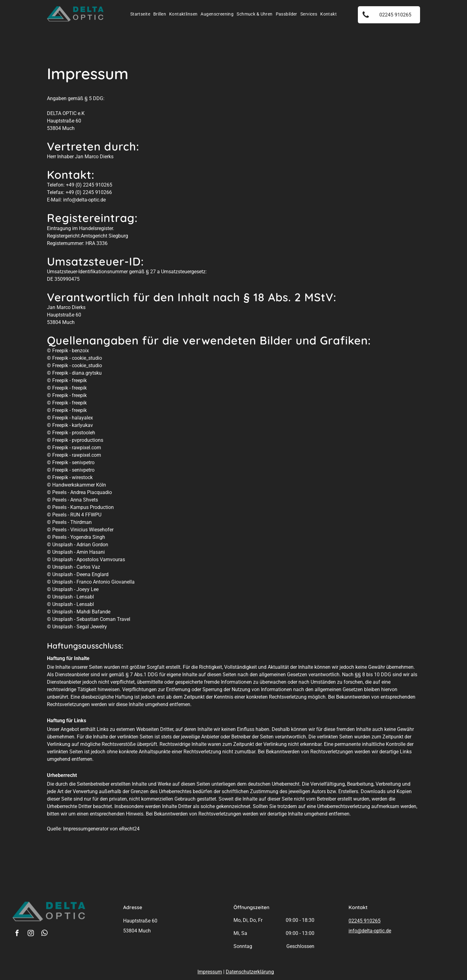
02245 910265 (365, 921)
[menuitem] (140, 14)
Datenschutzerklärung (250, 972)
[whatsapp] (44, 934)
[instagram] (31, 934)
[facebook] (17, 934)
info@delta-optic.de (370, 931)
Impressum (210, 972)
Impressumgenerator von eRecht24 (101, 829)
